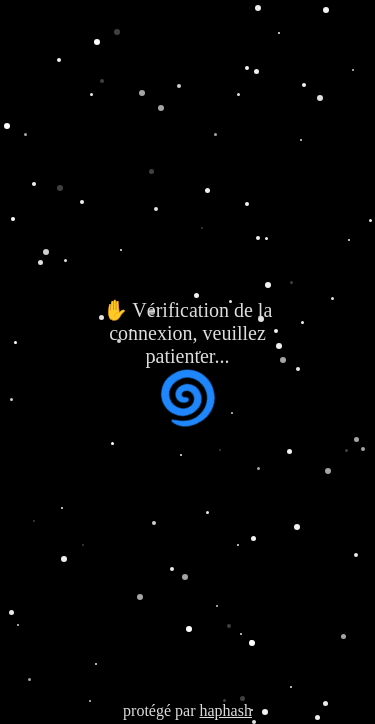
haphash (225, 710)
